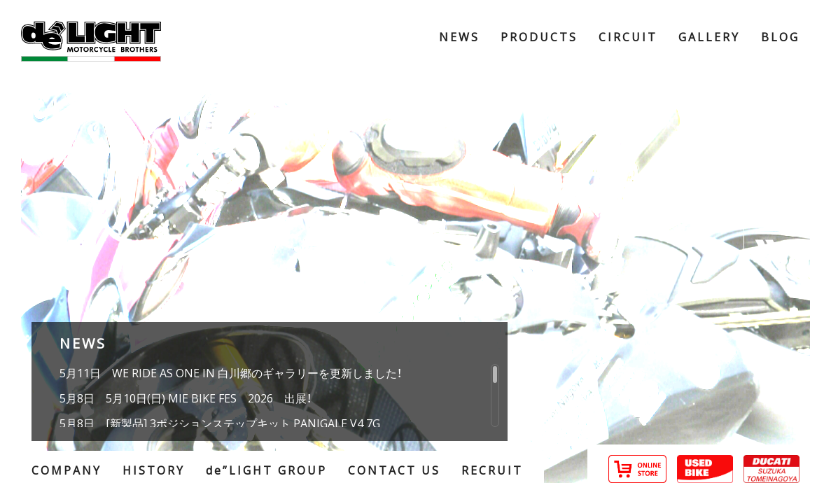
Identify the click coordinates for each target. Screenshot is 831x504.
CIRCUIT (628, 36)
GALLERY (709, 36)
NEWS (459, 36)
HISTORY (154, 470)
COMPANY (67, 470)
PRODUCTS (539, 36)
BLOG (780, 36)
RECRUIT (492, 470)
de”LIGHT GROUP (266, 470)
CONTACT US (394, 470)
